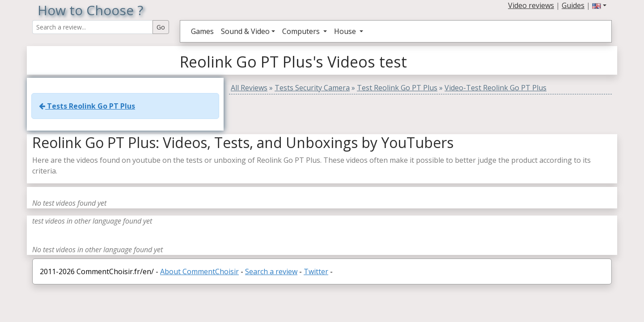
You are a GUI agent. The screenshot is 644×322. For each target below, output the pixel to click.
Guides (573, 5)
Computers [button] (302, 31)
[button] (599, 5)
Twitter (316, 271)
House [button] (346, 31)
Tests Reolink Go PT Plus (87, 106)
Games (202, 31)
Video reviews (531, 5)
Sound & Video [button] (245, 31)
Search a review (271, 271)
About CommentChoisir (199, 271)
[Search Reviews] (93, 27)
